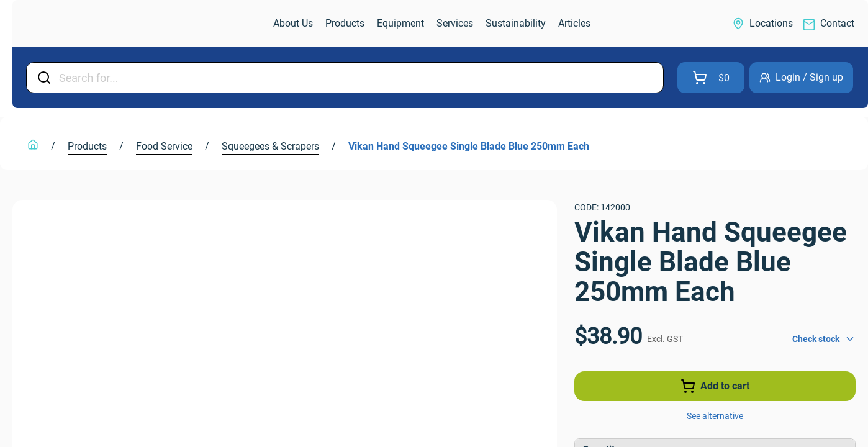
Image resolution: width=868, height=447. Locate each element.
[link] (78, 24)
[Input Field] (357, 78)
